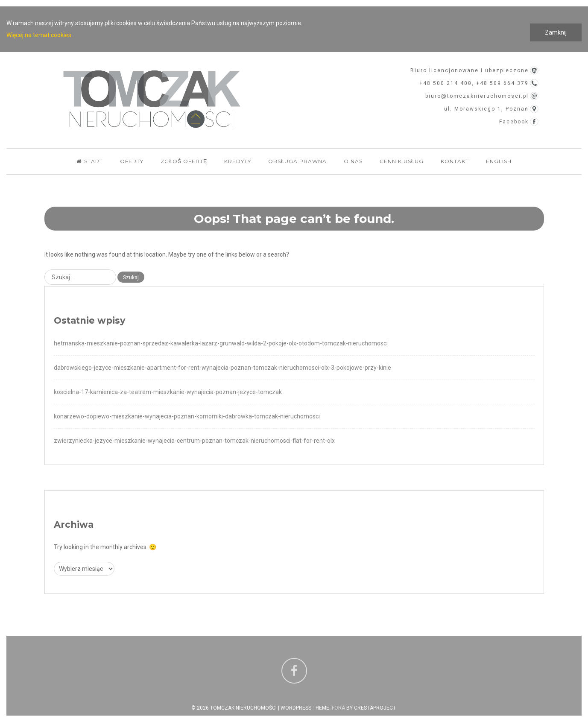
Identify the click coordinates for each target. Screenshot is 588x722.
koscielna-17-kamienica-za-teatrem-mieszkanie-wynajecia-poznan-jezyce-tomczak (168, 392)
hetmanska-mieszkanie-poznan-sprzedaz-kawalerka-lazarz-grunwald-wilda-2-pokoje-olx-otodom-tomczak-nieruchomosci (221, 343)
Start (90, 161)
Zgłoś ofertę (184, 161)
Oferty (132, 161)
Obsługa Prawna (297, 161)
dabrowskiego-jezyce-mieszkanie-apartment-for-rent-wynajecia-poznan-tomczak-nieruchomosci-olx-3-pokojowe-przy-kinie (222, 368)
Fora (338, 708)
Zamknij (556, 32)
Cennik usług (402, 161)
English (499, 161)
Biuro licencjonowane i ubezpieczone (470, 70)
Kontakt (455, 161)
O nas (353, 161)
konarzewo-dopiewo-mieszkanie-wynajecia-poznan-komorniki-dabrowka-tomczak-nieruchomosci (187, 416)
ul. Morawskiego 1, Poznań (486, 109)
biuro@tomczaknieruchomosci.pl (477, 96)
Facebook (514, 122)
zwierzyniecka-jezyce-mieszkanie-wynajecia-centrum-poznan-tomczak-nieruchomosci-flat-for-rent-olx (194, 441)
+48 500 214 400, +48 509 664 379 (474, 83)
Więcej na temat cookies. (39, 35)
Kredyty (238, 161)
